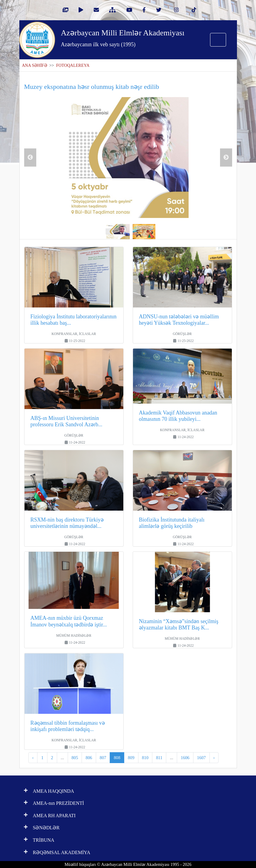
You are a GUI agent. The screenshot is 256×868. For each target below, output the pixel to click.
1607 (201, 758)
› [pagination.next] (214, 758)
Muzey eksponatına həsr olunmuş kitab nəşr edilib (92, 87)
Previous (30, 158)
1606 (185, 758)
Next (226, 158)
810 (145, 758)
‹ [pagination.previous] (33, 758)
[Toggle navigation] (218, 40)
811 (159, 758)
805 (75, 758)
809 (131, 758)
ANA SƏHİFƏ (35, 65)
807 (103, 758)
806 (89, 758)
